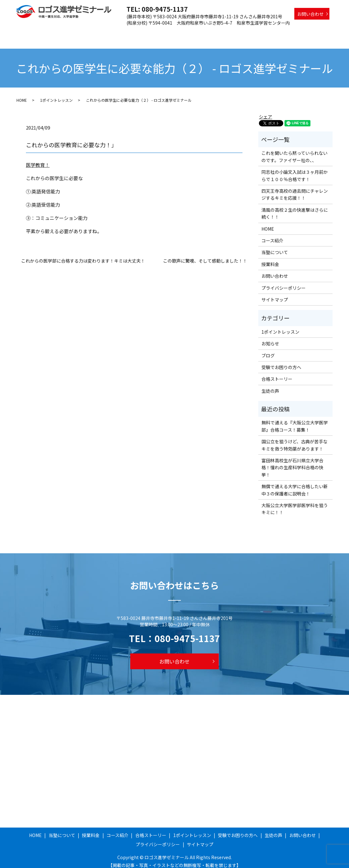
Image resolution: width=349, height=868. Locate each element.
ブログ (268, 349)
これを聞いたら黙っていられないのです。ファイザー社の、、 (294, 150)
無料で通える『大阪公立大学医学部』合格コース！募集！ (295, 420)
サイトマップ (275, 294)
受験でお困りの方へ (284, 33)
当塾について (107, 33)
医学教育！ (38, 159)
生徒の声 (320, 33)
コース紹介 (163, 33)
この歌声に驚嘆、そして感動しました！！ (205, 255)
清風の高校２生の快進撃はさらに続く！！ (295, 207)
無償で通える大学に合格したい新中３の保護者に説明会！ (295, 484)
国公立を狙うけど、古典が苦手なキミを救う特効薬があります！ (294, 439)
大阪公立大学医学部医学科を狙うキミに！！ (295, 503)
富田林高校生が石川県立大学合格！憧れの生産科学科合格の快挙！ (292, 461)
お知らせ (270, 337)
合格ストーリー (197, 33)
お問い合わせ (310, 14)
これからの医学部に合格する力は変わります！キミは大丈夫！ (83, 255)
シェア (266, 111)
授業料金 (137, 33)
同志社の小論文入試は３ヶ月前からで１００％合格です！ (295, 169)
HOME (81, 33)
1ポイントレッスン (238, 33)
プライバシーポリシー (284, 282)
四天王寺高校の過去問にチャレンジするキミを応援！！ (295, 188)
